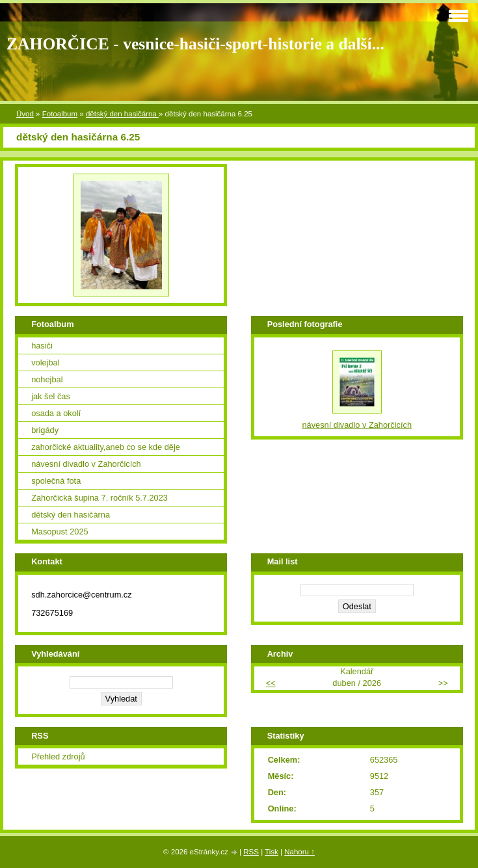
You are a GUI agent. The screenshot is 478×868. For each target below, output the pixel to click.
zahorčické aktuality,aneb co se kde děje (106, 447)
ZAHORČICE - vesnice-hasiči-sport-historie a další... (195, 44)
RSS (251, 852)
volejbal (45, 362)
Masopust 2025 (60, 532)
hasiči (42, 346)
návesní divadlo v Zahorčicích (86, 464)
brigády (45, 430)
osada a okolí (56, 413)
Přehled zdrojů (58, 756)
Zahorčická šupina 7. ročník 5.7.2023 (100, 498)
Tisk (272, 852)
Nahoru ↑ (299, 852)
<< (271, 683)
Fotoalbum (60, 114)
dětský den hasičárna (122, 114)
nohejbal (47, 379)
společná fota (56, 481)
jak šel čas (51, 396)
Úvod (25, 114)
